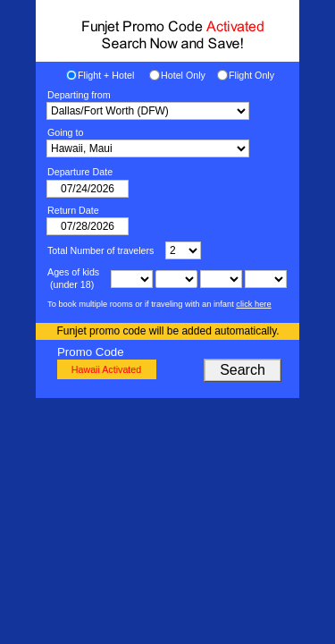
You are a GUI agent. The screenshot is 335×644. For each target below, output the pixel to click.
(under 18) (71, 284)
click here (253, 304)
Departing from (79, 95)
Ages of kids (73, 272)
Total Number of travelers (100, 250)
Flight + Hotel (106, 75)
